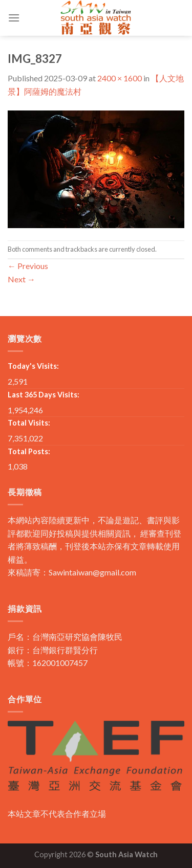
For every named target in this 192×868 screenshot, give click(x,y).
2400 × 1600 (120, 78)
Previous (28, 266)
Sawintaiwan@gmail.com (92, 572)
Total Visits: (29, 423)
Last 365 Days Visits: (44, 395)
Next (22, 279)
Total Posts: (29, 451)
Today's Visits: (33, 366)
